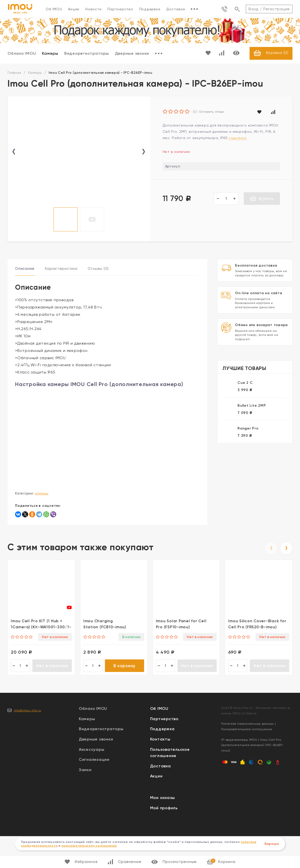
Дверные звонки (132, 54)
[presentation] (14, 167)
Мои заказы (163, 829)
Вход (254, 9)
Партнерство (120, 9)
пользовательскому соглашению (89, 846)
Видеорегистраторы (87, 54)
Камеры (50, 54)
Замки (85, 801)
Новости (93, 9)
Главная (14, 73)
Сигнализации (94, 791)
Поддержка (150, 9)
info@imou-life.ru (27, 742)
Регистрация (277, 9)
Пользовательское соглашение (247, 761)
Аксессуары (92, 781)
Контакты (160, 771)
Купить (262, 199)
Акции (74, 9)
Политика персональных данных (247, 756)
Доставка (175, 9)
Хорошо (272, 844)
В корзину (125, 697)
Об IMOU (54, 9)
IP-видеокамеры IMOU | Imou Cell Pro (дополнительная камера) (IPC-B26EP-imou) (253, 777)
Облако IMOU (22, 54)
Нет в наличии (52, 697)
